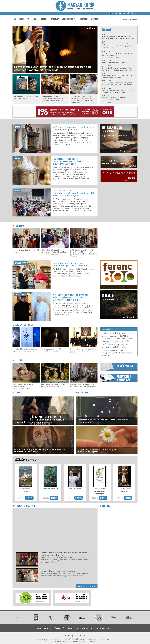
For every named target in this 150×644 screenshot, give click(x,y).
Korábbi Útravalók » (130, 317)
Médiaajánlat (67, 642)
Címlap (39, 628)
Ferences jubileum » (130, 287)
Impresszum (58, 642)
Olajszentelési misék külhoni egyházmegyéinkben (113, 99)
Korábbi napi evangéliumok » (127, 151)
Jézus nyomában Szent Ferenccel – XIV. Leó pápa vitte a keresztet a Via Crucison (118, 37)
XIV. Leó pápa (33, 19)
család (114, 347)
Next (136, 618)
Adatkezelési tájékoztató (89, 642)
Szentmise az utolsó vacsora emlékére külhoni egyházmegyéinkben (117, 91)
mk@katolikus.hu (92, 640)
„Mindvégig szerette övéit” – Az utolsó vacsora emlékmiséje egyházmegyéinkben (117, 55)
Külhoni (45, 19)
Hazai (22, 19)
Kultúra (95, 19)
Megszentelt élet (70, 19)
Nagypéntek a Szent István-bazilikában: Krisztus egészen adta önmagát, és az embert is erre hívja (117, 46)
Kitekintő (55, 19)
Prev (14, 618)
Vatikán (113, 339)
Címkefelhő (106, 329)
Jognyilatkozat (76, 642)
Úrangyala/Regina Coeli (111, 353)
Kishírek (105, 506)
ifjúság (117, 345)
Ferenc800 (106, 339)
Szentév (130, 339)
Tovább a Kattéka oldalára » (87, 586)
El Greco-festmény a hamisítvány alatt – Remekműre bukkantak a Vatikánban (117, 84)
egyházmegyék (109, 333)
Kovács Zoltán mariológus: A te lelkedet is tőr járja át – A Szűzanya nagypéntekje (118, 69)
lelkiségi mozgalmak (110, 336)
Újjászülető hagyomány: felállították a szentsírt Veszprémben (117, 76)
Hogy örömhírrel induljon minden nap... (115, 131)
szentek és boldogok (110, 342)
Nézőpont (84, 19)
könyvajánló (33, 460)
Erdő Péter (123, 350)
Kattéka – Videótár (24, 506)
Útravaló (122, 342)
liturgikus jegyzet (124, 333)
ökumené (123, 336)
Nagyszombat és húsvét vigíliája (114, 63)
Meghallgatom (40, 601)
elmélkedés (122, 339)
